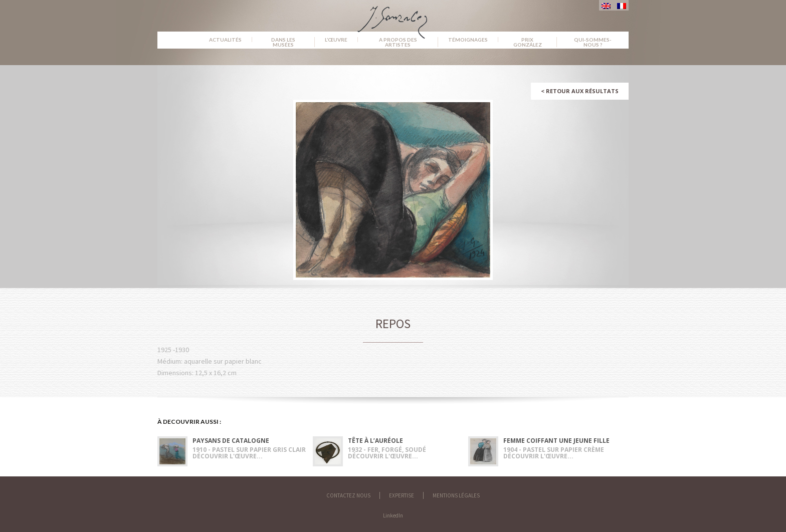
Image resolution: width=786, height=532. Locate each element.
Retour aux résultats (580, 91)
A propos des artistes (398, 42)
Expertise (402, 495)
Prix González (528, 42)
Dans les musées (283, 42)
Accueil (178, 40)
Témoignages (468, 40)
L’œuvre (336, 40)
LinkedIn (393, 515)
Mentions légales (456, 495)
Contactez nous (348, 495)
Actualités (225, 40)
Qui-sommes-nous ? (593, 42)
